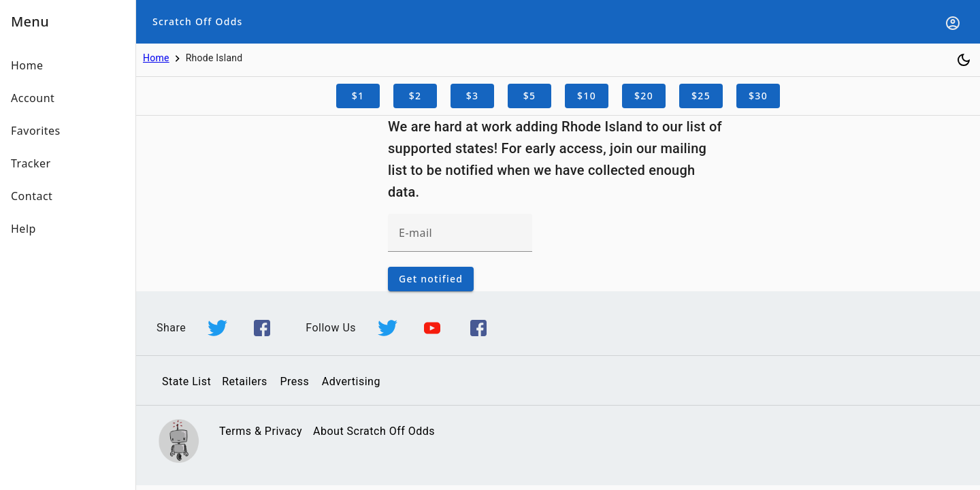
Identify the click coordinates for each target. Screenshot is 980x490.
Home (156, 58)
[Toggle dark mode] (964, 60)
